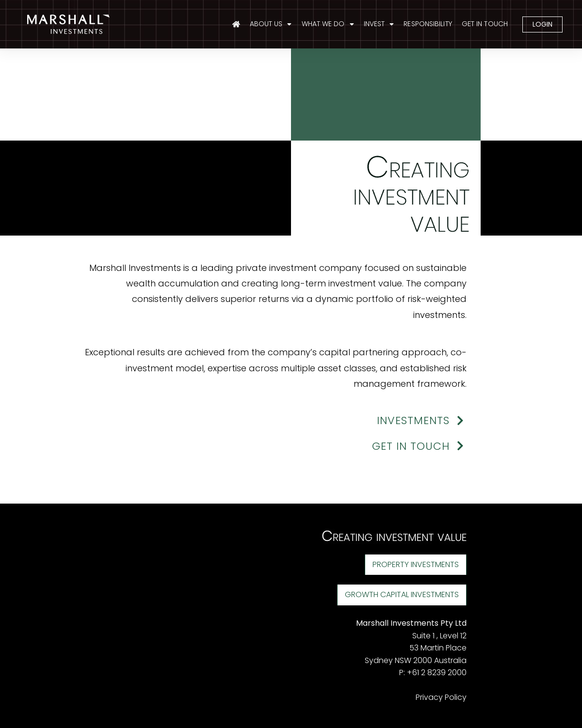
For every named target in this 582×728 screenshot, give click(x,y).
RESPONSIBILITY (428, 24)
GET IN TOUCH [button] (419, 446)
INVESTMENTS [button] (422, 420)
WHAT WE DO (328, 24)
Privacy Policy (441, 697)
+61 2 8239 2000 (437, 673)
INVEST (379, 24)
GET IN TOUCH (485, 24)
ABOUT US (271, 24)
